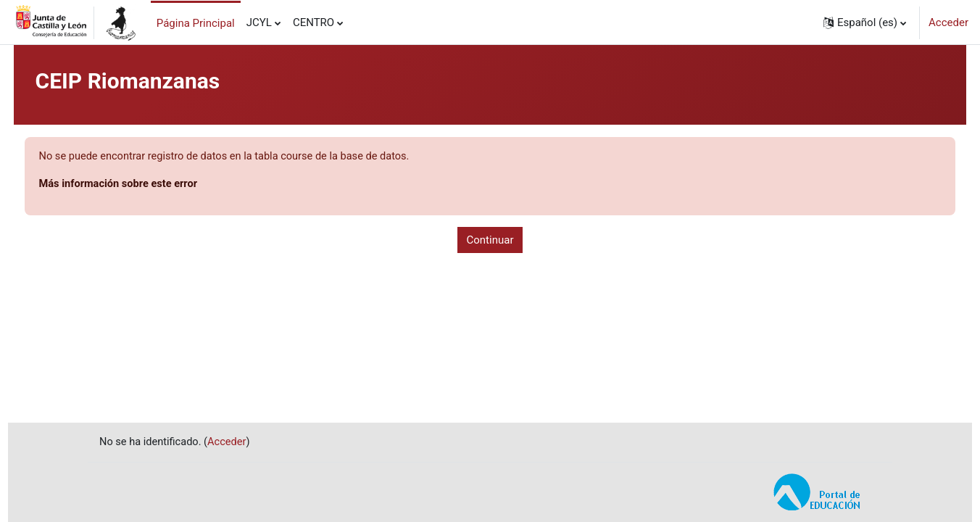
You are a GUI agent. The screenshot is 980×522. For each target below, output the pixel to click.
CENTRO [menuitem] (313, 22)
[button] (865, 22)
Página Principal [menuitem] (196, 23)
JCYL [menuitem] (259, 22)
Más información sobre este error (148, 185)
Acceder (948, 22)
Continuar (490, 241)
